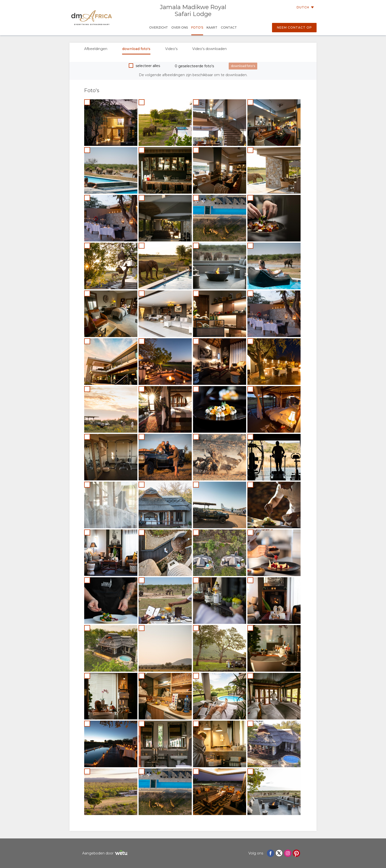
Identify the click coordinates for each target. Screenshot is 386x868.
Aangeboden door (105, 853)
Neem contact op (294, 27)
